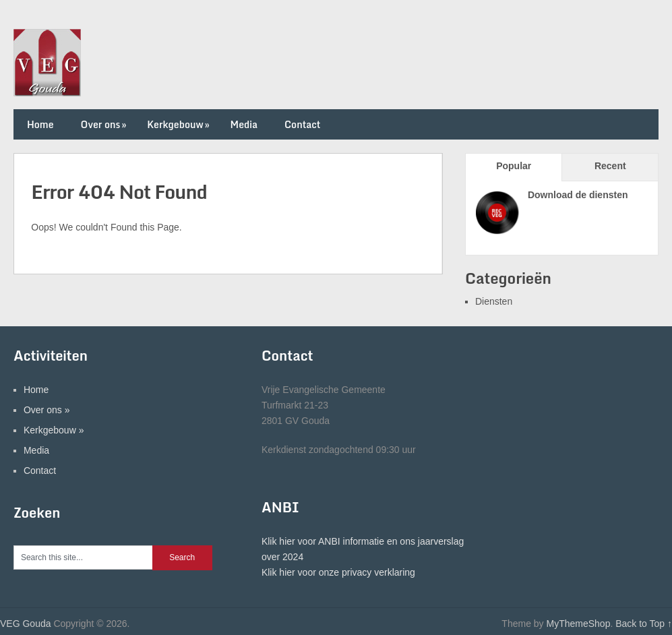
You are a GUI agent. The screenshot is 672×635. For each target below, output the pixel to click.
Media (244, 124)
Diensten (494, 301)
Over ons (105, 124)
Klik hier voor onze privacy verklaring (338, 572)
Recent (610, 166)
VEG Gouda (26, 624)
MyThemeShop (578, 624)
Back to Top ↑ (644, 624)
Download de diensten (578, 195)
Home (40, 124)
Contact (302, 124)
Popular (514, 166)
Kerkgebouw (179, 124)
